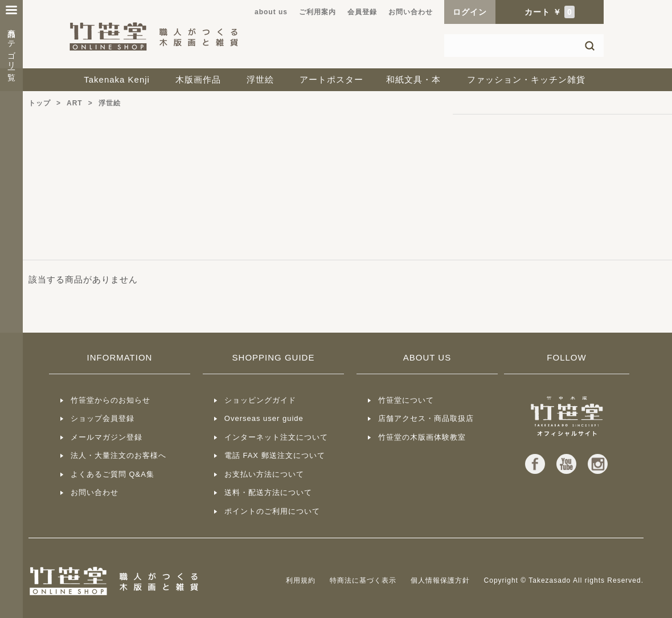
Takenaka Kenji (117, 79)
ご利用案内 (317, 12)
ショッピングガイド (260, 400)
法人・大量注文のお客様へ (118, 455)
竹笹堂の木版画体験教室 (422, 437)
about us (271, 12)
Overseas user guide (264, 418)
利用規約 (301, 580)
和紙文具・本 (413, 79)
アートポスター (331, 79)
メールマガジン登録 (106, 437)
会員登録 (362, 12)
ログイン (470, 12)
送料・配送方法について (268, 492)
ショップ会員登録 (103, 418)
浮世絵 (260, 79)
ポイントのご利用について (272, 511)
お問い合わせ (411, 12)
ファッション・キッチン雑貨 (526, 79)
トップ (40, 103)
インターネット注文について (276, 437)
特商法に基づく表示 (363, 580)
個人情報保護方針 (440, 580)
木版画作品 (198, 79)
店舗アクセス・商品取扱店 (426, 418)
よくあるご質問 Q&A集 (112, 474)
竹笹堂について (406, 400)
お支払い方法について (264, 474)
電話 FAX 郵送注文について (275, 455)
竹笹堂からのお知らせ (110, 400)
